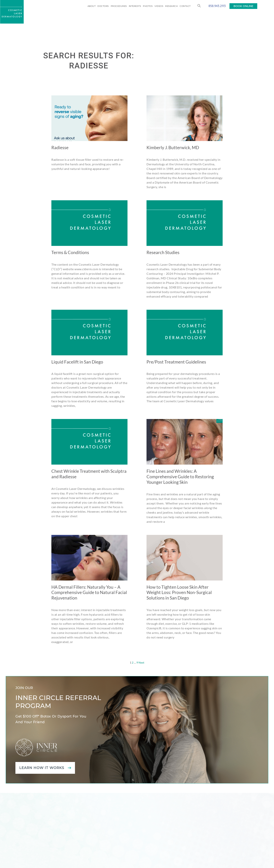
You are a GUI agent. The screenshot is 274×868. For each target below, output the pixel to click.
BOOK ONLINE (243, 6)
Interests (135, 6)
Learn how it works (42, 768)
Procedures (119, 6)
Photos (148, 6)
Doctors (103, 6)
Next (141, 662)
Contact (185, 6)
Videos (159, 6)
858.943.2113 (217, 6)
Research (171, 6)
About (92, 6)
